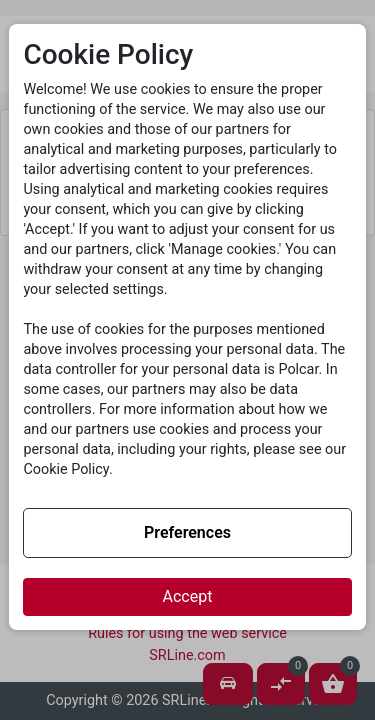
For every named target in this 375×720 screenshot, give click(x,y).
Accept (188, 596)
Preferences (187, 532)
